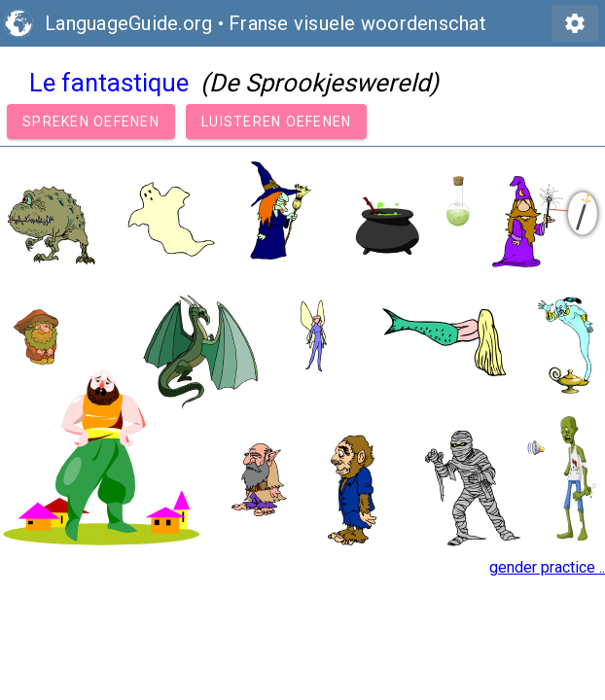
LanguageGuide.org (128, 23)
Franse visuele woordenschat (357, 23)
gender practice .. (547, 567)
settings (575, 23)
